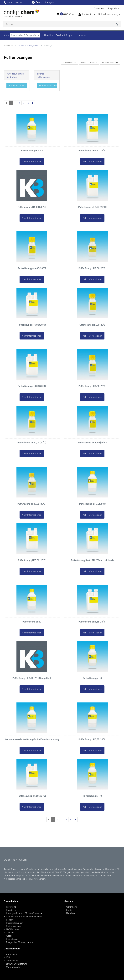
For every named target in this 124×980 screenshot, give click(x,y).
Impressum (11, 954)
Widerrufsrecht (13, 967)
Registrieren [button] (114, 8)
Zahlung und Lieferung (16, 964)
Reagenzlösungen (15, 923)
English (51, 2)
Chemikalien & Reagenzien (25, 35)
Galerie (70, 62)
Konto (69, 910)
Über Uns (49, 35)
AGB (8, 957)
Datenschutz (12, 960)
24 (110, 62)
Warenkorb (72, 907)
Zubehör (10, 932)
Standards (11, 910)
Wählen (89, 62)
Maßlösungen (13, 929)
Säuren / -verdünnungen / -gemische (24, 916)
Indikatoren (12, 939)
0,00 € (65, 14)
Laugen (10, 920)
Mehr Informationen (32, 161)
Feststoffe (11, 907)
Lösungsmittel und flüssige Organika (24, 913)
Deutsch (40, 2)
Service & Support (65, 35)
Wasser (10, 936)
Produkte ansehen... (18, 85)
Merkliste (71, 913)
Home (6, 35)
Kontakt (83, 35)
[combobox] (62, 24)
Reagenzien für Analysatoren (20, 942)
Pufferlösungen (13, 926)
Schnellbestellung (109, 14)
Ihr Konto (87, 14)
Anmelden (99, 8)
